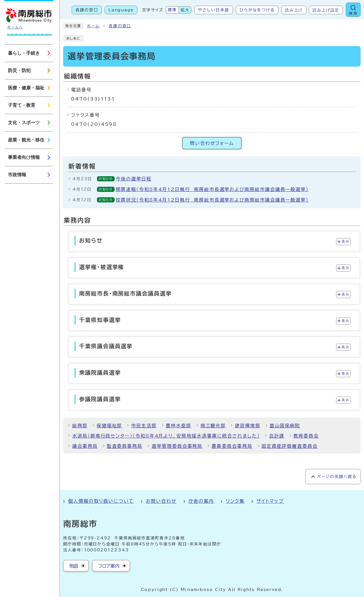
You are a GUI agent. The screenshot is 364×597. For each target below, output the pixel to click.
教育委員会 (306, 436)
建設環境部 (248, 426)
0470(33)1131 (93, 99)
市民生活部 (144, 426)
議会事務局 (85, 446)
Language (121, 10)
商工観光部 (213, 426)
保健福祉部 (109, 426)
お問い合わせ (161, 501)
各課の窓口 (87, 10)
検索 (353, 14)
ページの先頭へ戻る (337, 477)
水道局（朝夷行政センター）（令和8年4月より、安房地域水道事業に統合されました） (166, 436)
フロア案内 (109, 566)
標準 (172, 10)
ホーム (93, 26)
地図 (74, 566)
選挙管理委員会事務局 (177, 446)
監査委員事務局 (125, 446)
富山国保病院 (285, 426)
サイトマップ (270, 501)
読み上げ (294, 10)
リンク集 (235, 501)
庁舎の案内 (201, 501)
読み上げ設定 (326, 10)
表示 (345, 241)
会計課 (277, 436)
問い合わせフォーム (212, 143)
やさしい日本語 (213, 10)
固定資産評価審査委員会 (290, 446)
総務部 (80, 426)
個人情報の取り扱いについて (101, 501)
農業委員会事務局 (232, 446)
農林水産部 (179, 426)
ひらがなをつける (257, 10)
